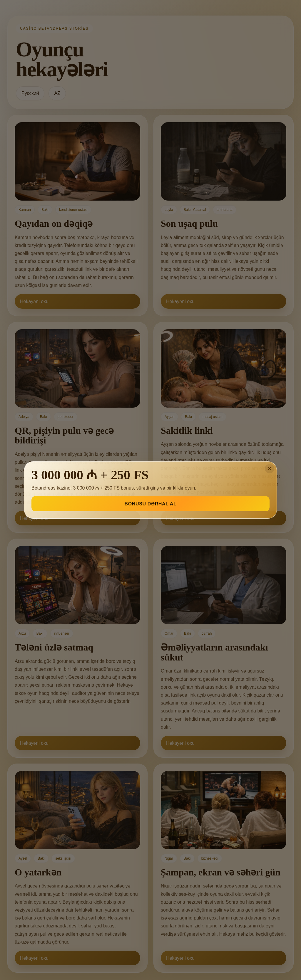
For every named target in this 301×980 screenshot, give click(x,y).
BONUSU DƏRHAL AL (151, 504)
